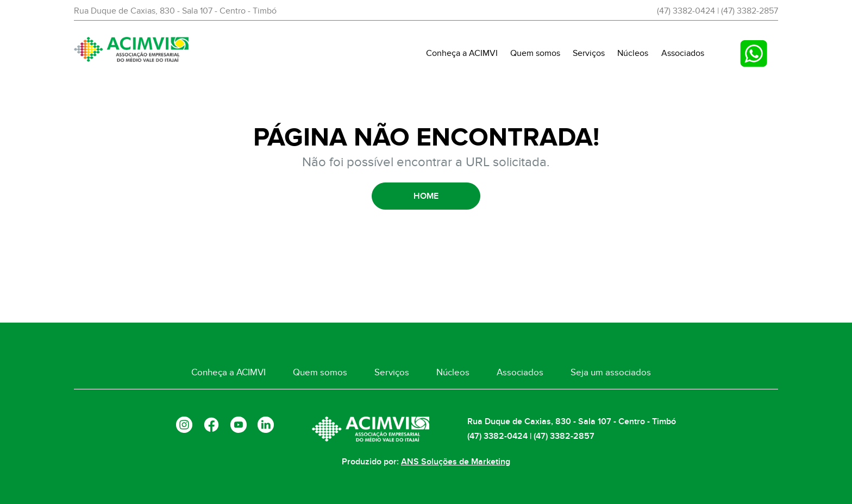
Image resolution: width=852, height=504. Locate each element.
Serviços (589, 53)
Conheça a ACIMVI (462, 53)
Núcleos (633, 53)
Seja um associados (611, 373)
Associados (683, 53)
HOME (426, 196)
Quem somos (535, 53)
